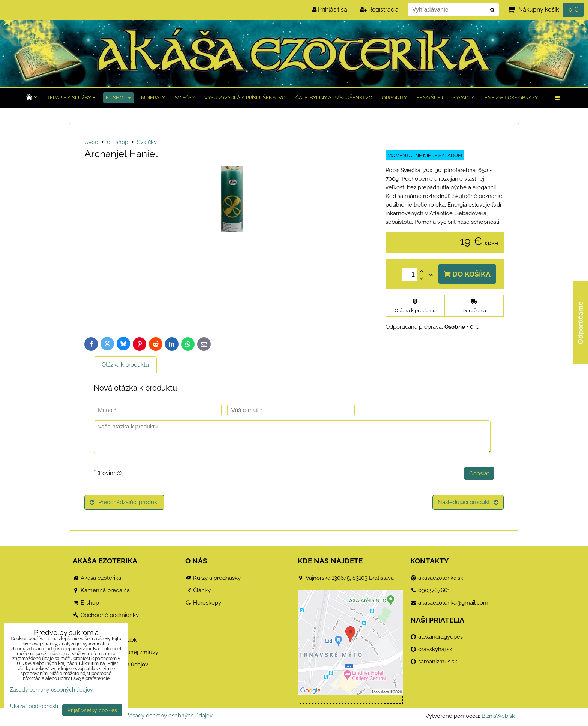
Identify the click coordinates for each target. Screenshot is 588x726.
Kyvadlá (464, 98)
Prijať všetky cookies (92, 710)
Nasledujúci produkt (468, 502)
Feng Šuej (430, 98)
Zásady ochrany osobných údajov (169, 716)
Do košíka (467, 274)
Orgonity (394, 98)
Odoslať (479, 473)
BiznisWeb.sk (498, 716)
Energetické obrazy (511, 98)
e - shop (118, 98)
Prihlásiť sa (330, 10)
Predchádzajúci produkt (124, 502)
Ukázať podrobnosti (34, 706)
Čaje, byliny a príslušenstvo (334, 98)
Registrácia (379, 10)
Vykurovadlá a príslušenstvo (245, 98)
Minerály (153, 98)
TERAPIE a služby (71, 98)
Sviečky (185, 98)
